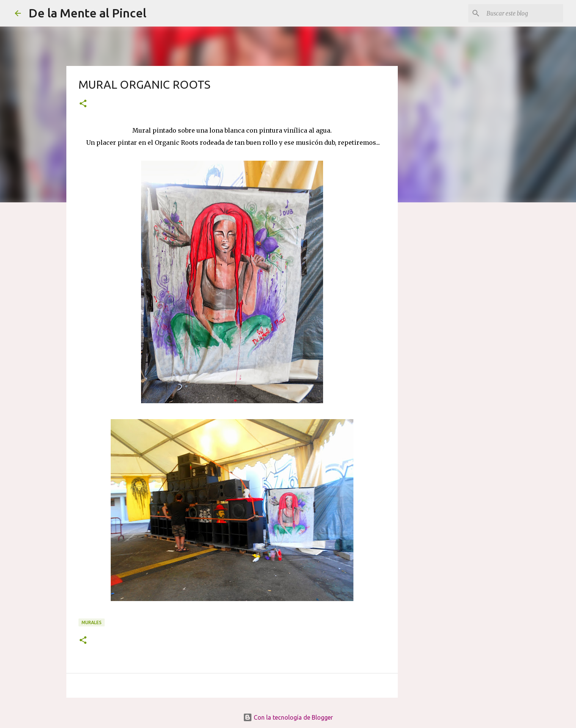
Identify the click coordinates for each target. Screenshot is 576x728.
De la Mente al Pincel (87, 13)
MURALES (92, 622)
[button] (83, 104)
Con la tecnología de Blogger (288, 717)
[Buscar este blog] (523, 13)
